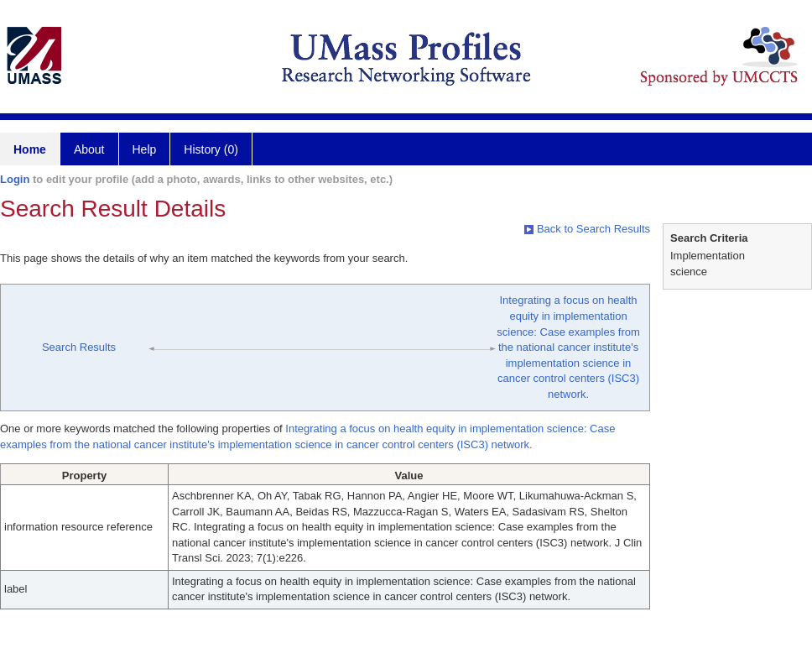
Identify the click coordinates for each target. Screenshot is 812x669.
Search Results (79, 347)
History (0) (211, 149)
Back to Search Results (587, 229)
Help (145, 149)
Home (30, 149)
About (89, 149)
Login (15, 179)
